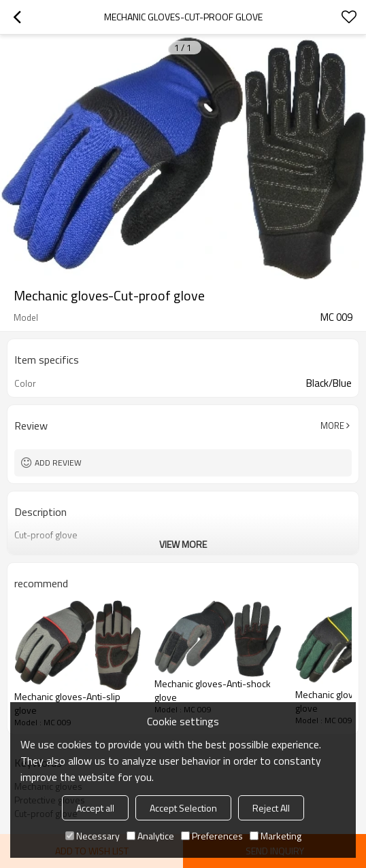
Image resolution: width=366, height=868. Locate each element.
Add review (58, 463)
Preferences (212, 836)
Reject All (271, 808)
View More (183, 544)
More (332, 426)
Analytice (150, 836)
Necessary (93, 836)
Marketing (276, 836)
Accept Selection (183, 808)
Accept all (95, 808)
